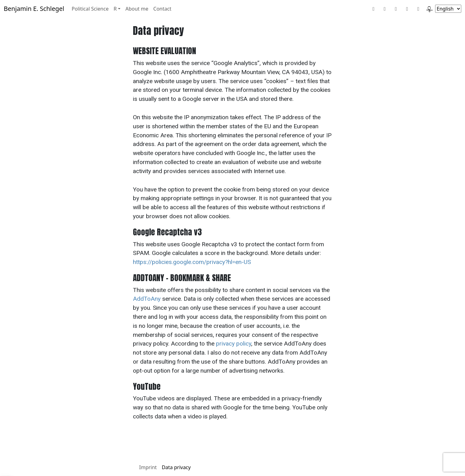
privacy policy (234, 344)
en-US (243, 262)
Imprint (148, 467)
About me (137, 9)
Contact (162, 9)
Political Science (90, 9)
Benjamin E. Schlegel (34, 9)
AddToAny (147, 299)
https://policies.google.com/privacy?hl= (184, 262)
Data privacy (176, 467)
